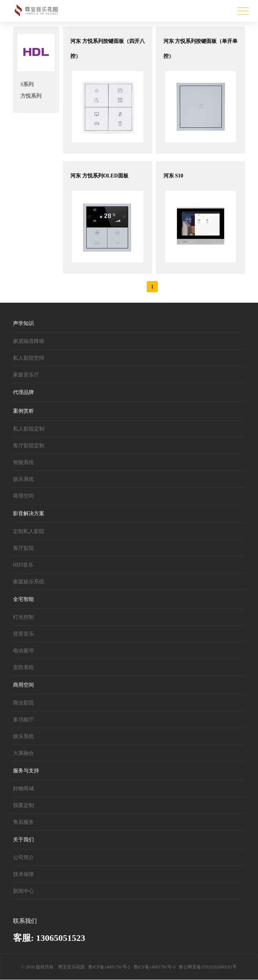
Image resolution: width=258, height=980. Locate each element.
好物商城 (23, 789)
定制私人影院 (29, 531)
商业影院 (23, 703)
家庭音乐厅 (26, 375)
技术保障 (23, 874)
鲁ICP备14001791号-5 (155, 967)
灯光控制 (23, 617)
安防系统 (23, 667)
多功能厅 (23, 720)
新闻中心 (23, 891)
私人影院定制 (29, 429)
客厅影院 (23, 548)
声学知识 (23, 323)
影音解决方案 (29, 513)
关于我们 (23, 840)
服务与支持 (26, 771)
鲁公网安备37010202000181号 (208, 967)
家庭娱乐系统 (29, 582)
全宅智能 (23, 599)
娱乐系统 (23, 479)
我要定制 (23, 805)
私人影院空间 (29, 358)
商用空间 (23, 496)
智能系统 (23, 462)
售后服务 (23, 822)
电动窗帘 (23, 651)
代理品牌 (23, 392)
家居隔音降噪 (29, 341)
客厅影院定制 (29, 446)
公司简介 (23, 858)
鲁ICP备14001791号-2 (109, 967)
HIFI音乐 (23, 565)
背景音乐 (23, 634)
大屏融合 (23, 753)
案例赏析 (23, 411)
